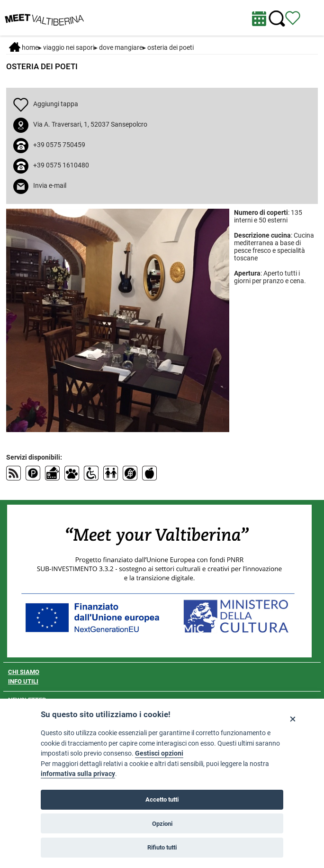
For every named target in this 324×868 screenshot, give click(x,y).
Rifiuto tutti (162, 847)
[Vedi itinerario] (293, 18)
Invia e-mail (50, 185)
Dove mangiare (121, 47)
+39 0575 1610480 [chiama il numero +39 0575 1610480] (61, 165)
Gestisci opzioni (159, 753)
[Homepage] (44, 17)
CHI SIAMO (24, 672)
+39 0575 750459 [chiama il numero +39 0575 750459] (59, 145)
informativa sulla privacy (78, 774)
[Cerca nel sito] (277, 19)
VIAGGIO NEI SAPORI (69, 47)
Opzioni (162, 824)
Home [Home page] (24, 47)
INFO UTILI (23, 681)
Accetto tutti (162, 799)
